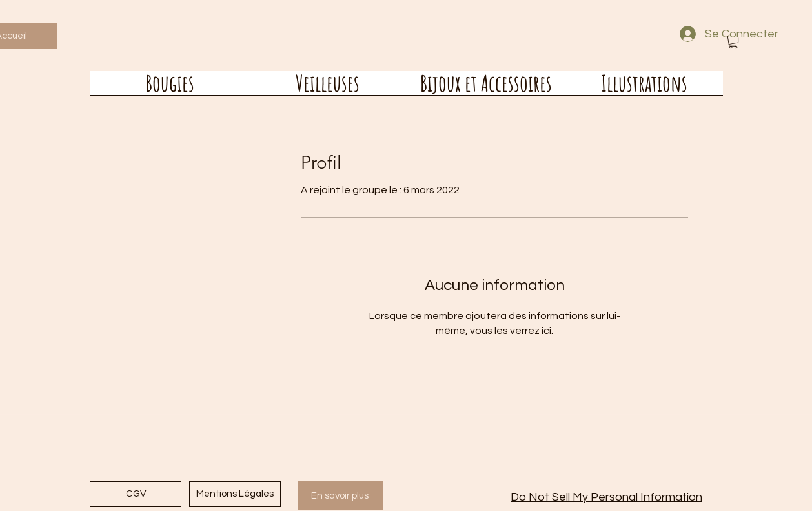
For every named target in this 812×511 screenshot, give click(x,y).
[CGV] (136, 494)
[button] (733, 42)
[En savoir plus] (340, 496)
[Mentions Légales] (235, 494)
